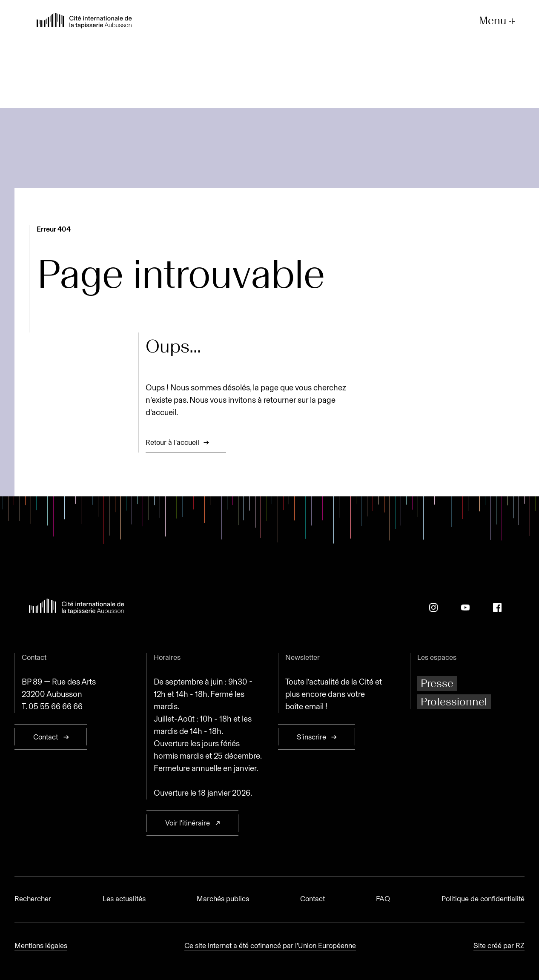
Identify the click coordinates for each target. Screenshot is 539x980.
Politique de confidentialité (483, 899)
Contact (313, 899)
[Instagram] (433, 607)
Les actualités (124, 899)
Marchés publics (223, 899)
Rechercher (33, 899)
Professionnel (454, 702)
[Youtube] (465, 607)
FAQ (383, 899)
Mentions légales (41, 946)
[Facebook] (497, 607)
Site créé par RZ (499, 946)
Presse (437, 683)
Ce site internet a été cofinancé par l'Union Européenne (270, 946)
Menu (498, 21)
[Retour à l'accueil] (84, 22)
